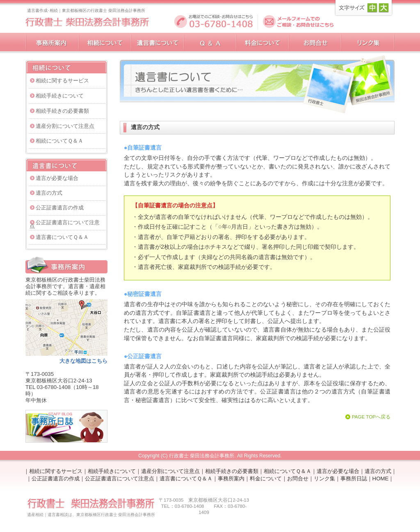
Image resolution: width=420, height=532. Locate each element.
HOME (381, 479)
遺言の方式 (49, 193)
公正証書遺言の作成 (60, 208)
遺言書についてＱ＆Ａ (62, 237)
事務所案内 (231, 479)
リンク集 (324, 479)
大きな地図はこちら (83, 361)
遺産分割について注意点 (65, 126)
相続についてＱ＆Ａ (59, 141)
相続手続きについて (60, 96)
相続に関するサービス (62, 81)
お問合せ (298, 479)
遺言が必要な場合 (57, 178)
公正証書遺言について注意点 (65, 224)
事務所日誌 (354, 479)
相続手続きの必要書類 (62, 111)
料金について (266, 479)
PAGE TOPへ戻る (371, 417)
